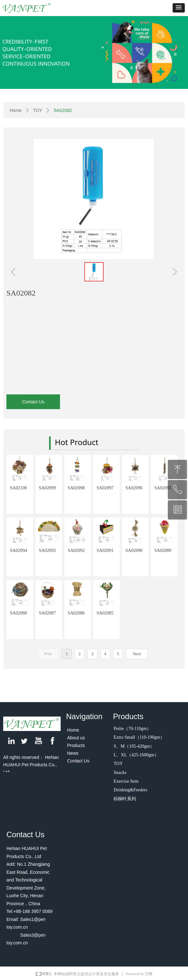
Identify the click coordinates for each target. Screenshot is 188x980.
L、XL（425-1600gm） (136, 755)
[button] (179, 8)
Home (16, 110)
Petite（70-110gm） (132, 729)
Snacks (120, 773)
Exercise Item (126, 781)
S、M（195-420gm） (134, 746)
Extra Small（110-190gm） (139, 737)
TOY (38, 110)
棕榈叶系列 (125, 799)
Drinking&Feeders (130, 790)
